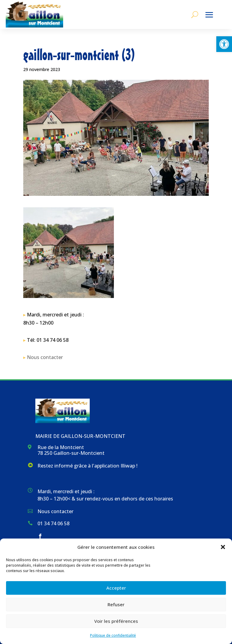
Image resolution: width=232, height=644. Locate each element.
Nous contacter (45, 357)
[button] (224, 44)
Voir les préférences (116, 621)
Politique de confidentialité (113, 635)
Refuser (116, 604)
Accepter (116, 588)
